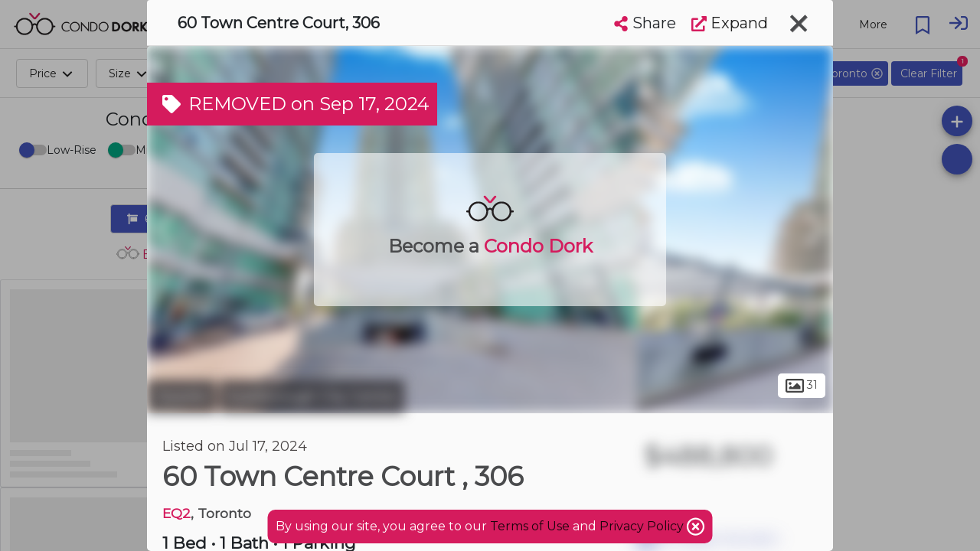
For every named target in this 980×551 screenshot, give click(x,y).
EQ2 (176, 513)
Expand (730, 23)
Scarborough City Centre (312, 396)
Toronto (181, 396)
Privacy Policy (643, 526)
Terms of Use (530, 526)
